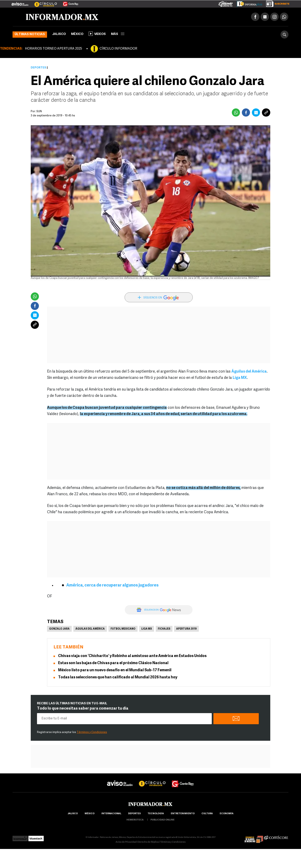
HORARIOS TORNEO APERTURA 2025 (53, 49)
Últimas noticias (30, 34)
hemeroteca (135, 820)
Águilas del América (249, 372)
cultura (207, 814)
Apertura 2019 (186, 629)
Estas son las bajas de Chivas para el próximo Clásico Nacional (113, 663)
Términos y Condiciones (92, 732)
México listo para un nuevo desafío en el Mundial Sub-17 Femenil (115, 670)
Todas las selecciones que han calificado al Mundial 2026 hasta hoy (118, 677)
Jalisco (59, 34)
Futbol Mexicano (123, 629)
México (77, 34)
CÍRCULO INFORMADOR (118, 49)
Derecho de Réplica (148, 842)
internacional (111, 814)
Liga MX (240, 378)
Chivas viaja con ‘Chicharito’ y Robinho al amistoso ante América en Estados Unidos (132, 656)
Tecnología (156, 814)
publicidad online (163, 820)
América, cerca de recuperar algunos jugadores (112, 585)
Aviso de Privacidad (126, 842)
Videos (97, 34)
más (118, 34)
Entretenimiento (183, 814)
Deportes (38, 68)
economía (227, 814)
